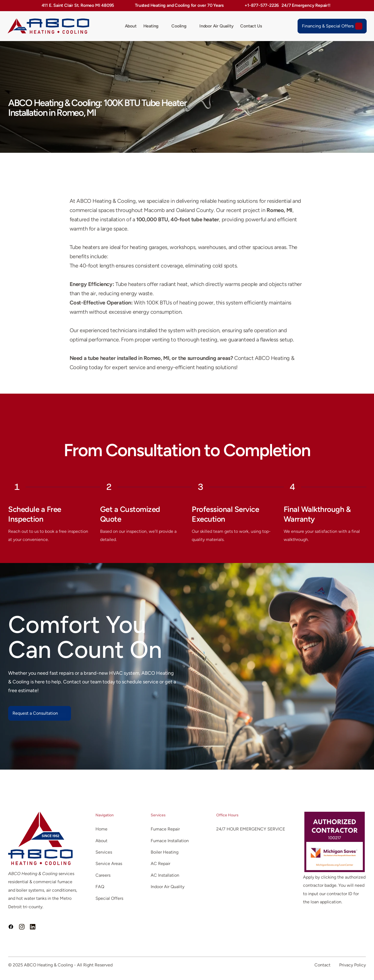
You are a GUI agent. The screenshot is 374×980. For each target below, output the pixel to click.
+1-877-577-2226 (262, 5)
